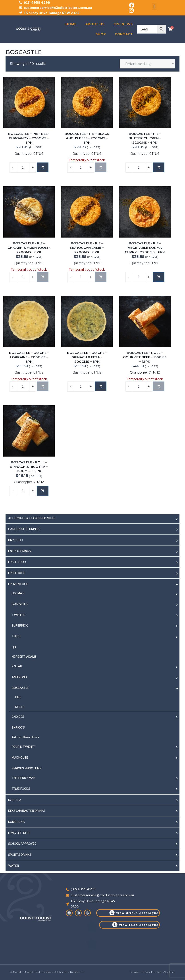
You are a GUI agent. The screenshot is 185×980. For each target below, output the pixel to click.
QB (14, 647)
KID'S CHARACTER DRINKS (27, 811)
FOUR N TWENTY (24, 747)
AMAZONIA (20, 677)
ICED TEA (15, 800)
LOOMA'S (18, 593)
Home (71, 24)
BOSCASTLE (20, 688)
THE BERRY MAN (24, 778)
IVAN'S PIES (20, 604)
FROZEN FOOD (18, 584)
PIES (18, 697)
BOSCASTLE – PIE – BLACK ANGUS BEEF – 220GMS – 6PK (87, 138)
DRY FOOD (15, 540)
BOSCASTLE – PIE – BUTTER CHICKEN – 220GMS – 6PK (145, 138)
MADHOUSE (20, 757)
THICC (16, 636)
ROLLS (20, 707)
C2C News (123, 24)
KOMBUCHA (16, 822)
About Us (95, 24)
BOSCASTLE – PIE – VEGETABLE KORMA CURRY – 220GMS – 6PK (145, 248)
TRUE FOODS (21, 789)
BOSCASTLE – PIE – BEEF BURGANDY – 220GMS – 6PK (29, 138)
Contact (124, 34)
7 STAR (17, 666)
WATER (14, 866)
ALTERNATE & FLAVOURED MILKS (32, 518)
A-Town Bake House (26, 737)
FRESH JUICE (17, 573)
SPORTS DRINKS (20, 855)
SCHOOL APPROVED (22, 844)
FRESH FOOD (17, 562)
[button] (154, 7)
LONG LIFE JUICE (19, 833)
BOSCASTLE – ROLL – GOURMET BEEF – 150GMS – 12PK (145, 357)
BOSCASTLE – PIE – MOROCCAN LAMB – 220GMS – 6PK (87, 248)
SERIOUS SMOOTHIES (27, 768)
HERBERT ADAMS (24, 657)
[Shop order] (147, 64)
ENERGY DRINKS (19, 551)
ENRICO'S (18, 727)
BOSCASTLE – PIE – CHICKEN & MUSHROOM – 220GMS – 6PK (29, 248)
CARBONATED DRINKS (24, 529)
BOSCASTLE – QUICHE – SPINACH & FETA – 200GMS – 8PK (87, 357)
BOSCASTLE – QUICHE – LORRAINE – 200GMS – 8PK (29, 357)
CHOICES (18, 717)
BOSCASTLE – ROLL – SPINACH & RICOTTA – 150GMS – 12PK (29, 467)
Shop (101, 34)
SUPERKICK (20, 625)
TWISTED (19, 615)
